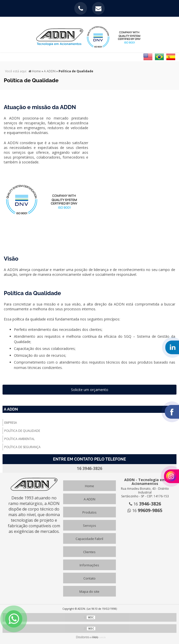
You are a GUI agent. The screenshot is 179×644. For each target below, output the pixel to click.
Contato (89, 578)
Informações (89, 565)
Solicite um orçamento (90, 390)
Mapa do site (89, 591)
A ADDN (11, 409)
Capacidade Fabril (89, 539)
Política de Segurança (22, 447)
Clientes (89, 552)
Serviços (89, 526)
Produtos (89, 512)
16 (145, 504)
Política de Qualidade (22, 431)
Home (89, 486)
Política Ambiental (20, 439)
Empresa (11, 423)
